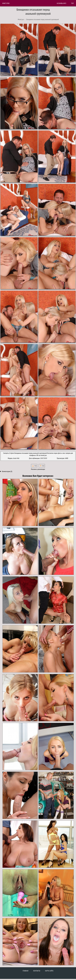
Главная (25, 971)
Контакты (37, 971)
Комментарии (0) (7, 471)
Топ (72, 3)
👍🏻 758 (34, 466)
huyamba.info (61, 3)
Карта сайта (49, 971)
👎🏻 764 (42, 466)
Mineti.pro (6, 3)
